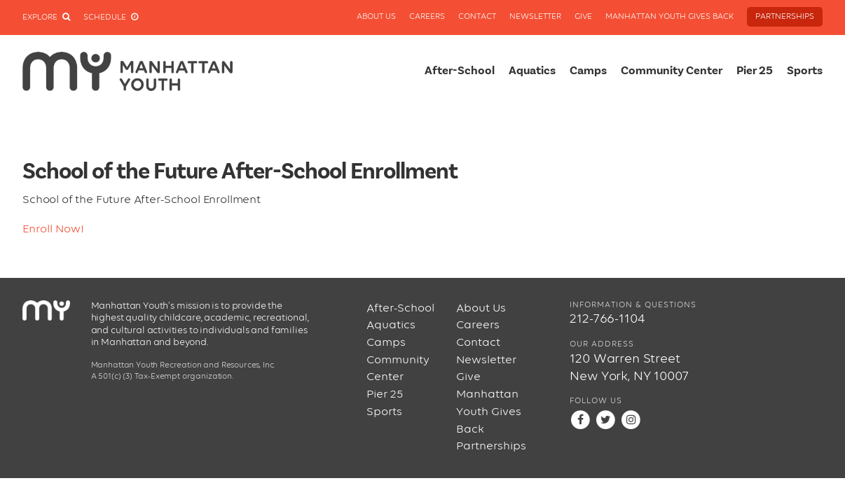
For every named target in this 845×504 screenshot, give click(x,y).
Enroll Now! (53, 229)
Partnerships (785, 17)
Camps (588, 71)
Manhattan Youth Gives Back (669, 17)
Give (583, 17)
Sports (805, 71)
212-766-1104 (607, 319)
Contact (477, 17)
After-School (460, 71)
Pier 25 (755, 71)
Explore (46, 17)
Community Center (672, 71)
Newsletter (535, 17)
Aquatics (532, 71)
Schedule (111, 17)
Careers (427, 17)
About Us (376, 17)
